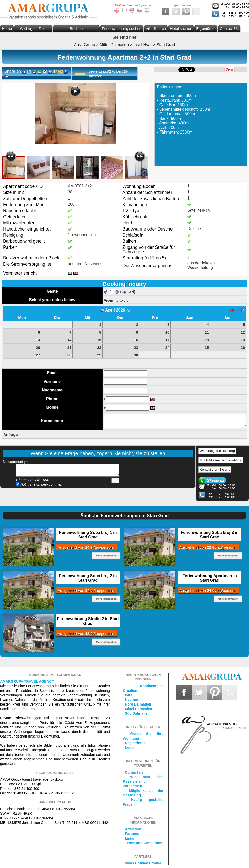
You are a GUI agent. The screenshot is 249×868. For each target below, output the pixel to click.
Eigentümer (206, 29)
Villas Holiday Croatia (143, 863)
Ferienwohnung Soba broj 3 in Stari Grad (210, 535)
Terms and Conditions (143, 843)
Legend (236, 310)
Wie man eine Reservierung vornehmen (143, 781)
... (116, 300)
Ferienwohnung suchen (122, 29)
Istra (129, 695)
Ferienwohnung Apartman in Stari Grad (210, 578)
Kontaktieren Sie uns (215, 470)
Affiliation (133, 829)
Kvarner (131, 700)
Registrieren (135, 743)
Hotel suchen (181, 29)
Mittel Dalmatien (138, 709)
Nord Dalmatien (138, 704)
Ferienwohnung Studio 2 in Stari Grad (88, 621)
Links (129, 838)
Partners (132, 834)
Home (7, 29)
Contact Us (229, 29)
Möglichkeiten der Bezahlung (221, 460)
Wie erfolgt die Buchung (217, 451)
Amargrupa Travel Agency (27, 681)
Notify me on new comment (40, 484)
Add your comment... (68, 470)
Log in (130, 747)
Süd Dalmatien (137, 713)
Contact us (134, 772)
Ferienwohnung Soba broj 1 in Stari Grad (88, 535)
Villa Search (156, 29)
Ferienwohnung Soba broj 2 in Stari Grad (88, 578)
